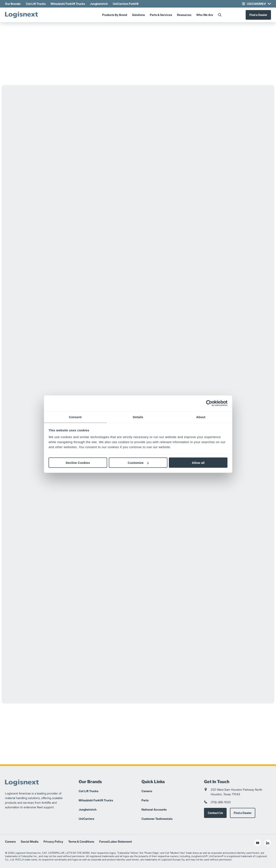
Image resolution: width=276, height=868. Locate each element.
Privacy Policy (53, 841)
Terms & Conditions (81, 841)
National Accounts (154, 809)
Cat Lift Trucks (36, 4)
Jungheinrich (99, 4)
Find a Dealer (258, 15)
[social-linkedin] (268, 843)
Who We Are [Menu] (205, 15)
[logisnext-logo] (23, 15)
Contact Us (215, 813)
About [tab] (201, 417)
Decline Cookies (78, 463)
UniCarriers (86, 819)
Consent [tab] (75, 417)
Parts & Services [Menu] (161, 15)
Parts (145, 800)
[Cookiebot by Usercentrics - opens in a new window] (209, 403)
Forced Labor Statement (116, 841)
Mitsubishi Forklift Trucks (68, 4)
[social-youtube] (258, 843)
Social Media (30, 841)
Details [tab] (138, 417)
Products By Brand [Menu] (115, 15)
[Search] (220, 15)
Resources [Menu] (184, 15)
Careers (147, 791)
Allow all (198, 463)
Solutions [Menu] (138, 15)
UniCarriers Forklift (126, 4)
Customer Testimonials (157, 819)
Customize (138, 463)
